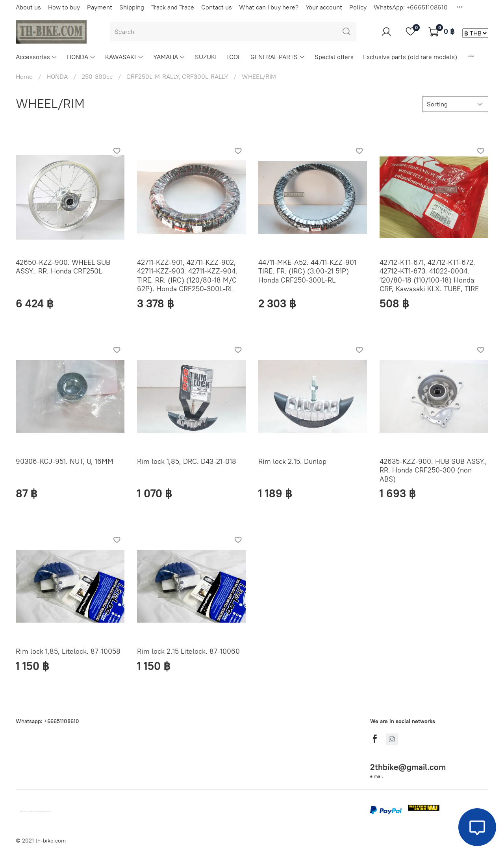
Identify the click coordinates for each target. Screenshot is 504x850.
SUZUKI (206, 57)
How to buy (64, 7)
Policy (358, 7)
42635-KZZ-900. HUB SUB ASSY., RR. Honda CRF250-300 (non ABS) (433, 470)
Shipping (132, 7)
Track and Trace (173, 7)
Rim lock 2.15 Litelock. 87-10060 (188, 651)
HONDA (81, 57)
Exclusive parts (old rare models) (410, 57)
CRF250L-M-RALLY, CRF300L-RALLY (177, 76)
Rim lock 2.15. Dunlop (292, 461)
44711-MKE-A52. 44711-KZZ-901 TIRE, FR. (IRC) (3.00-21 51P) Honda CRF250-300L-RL (307, 271)
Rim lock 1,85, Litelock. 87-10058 (68, 651)
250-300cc (97, 76)
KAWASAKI (124, 57)
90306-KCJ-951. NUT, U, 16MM (65, 461)
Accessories (37, 57)
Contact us (217, 7)
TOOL (233, 57)
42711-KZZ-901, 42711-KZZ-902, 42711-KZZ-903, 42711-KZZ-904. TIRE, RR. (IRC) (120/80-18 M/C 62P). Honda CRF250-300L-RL (187, 276)
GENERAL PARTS (278, 57)
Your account (324, 7)
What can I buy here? (269, 7)
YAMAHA (169, 57)
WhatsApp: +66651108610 (411, 7)
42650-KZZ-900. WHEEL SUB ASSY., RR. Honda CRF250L (63, 267)
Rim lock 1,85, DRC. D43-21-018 (187, 461)
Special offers (334, 57)
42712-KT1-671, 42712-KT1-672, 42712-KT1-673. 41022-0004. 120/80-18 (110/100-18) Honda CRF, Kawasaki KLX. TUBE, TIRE (429, 276)
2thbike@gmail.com (408, 767)
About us (28, 7)
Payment (100, 7)
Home (24, 76)
